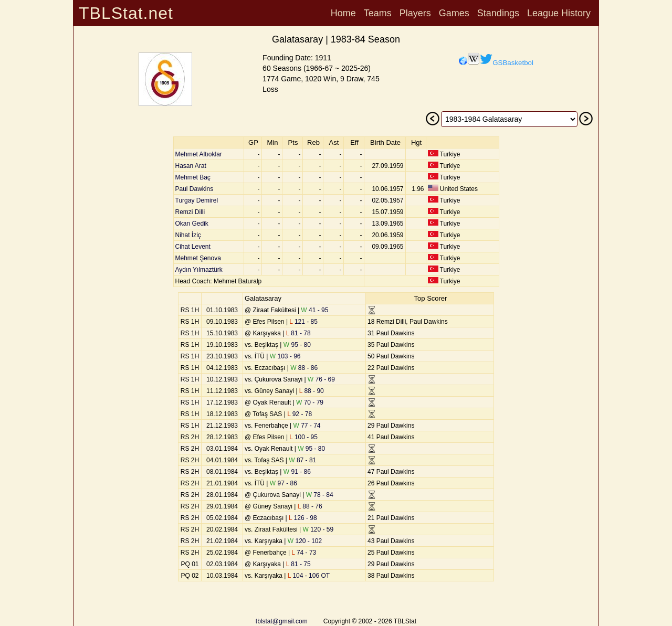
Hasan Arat (191, 166)
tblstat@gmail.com (282, 621)
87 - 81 (302, 460)
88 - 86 (304, 368)
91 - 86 (297, 472)
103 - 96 (285, 356)
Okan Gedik (192, 224)
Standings (498, 13)
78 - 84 (320, 495)
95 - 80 (297, 345)
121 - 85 (303, 322)
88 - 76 (310, 506)
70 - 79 (310, 402)
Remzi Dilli (190, 212)
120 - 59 (318, 529)
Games (454, 13)
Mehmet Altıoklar (199, 154)
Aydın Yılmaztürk (199, 270)
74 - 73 (304, 553)
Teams (378, 13)
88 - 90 (312, 391)
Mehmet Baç (193, 177)
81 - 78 (298, 333)
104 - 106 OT (309, 576)
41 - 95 (314, 310)
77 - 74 (307, 426)
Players (415, 13)
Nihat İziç (188, 235)
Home (343, 13)
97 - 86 (283, 483)
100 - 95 (303, 437)
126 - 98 (303, 518)
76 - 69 (321, 379)
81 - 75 (298, 564)
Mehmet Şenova (198, 258)
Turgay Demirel (197, 200)
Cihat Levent (193, 247)
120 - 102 (305, 541)
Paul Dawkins (195, 189)
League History (559, 13)
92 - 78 (300, 414)
